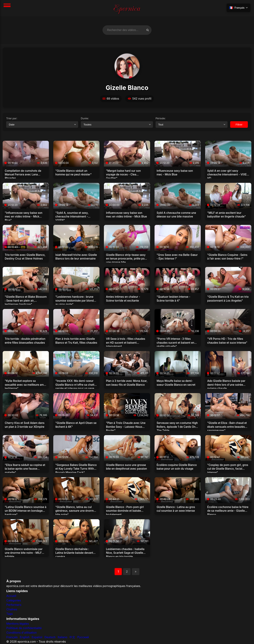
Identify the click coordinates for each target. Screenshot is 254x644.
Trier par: (12, 118)
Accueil (11, 596)
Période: (161, 118)
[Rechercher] (148, 30)
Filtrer (239, 124)
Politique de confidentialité (24, 628)
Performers (14, 605)
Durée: (85, 118)
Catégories (14, 600)
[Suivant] (136, 572)
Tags (10, 614)
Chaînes (12, 609)
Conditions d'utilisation (22, 633)
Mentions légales (18, 624)
